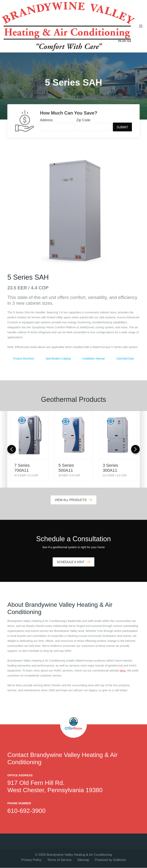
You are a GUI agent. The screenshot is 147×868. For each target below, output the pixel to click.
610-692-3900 (26, 811)
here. (123, 671)
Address (46, 120)
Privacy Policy (31, 860)
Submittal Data (125, 359)
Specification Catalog (58, 359)
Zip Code (83, 120)
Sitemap (83, 860)
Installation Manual (94, 359)
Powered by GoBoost (110, 860)
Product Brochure (24, 359)
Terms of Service (59, 860)
